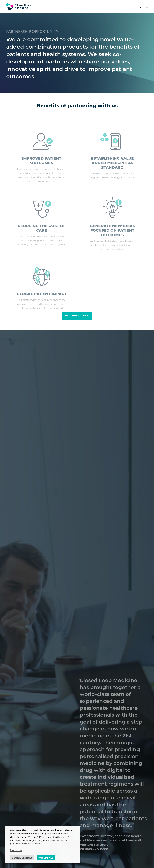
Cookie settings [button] (22, 858)
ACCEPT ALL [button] (46, 858)
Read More (16, 850)
